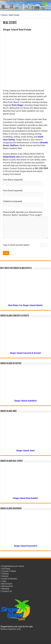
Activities (6, 569)
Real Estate (7, 584)
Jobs (4, 581)
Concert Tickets (9, 571)
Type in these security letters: (25, 245)
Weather (5, 589)
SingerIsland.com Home (13, 566)
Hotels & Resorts (9, 579)
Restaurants (7, 586)
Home (4, 15)
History (5, 576)
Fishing (5, 574)
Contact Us (7, 591)
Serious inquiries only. (11, 629)
